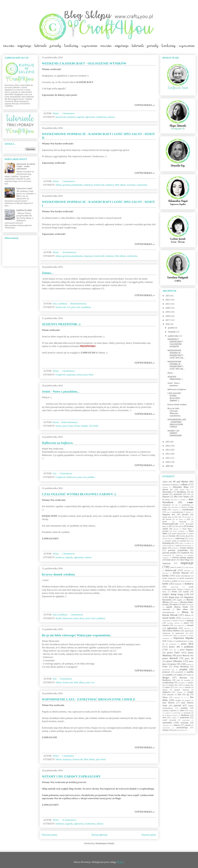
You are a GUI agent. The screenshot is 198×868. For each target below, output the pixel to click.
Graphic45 (61, 375)
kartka (166, 576)
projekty (183, 669)
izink (172, 567)
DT (170, 526)
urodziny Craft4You (170, 711)
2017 (168, 320)
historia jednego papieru (183, 558)
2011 (168, 458)
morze (175, 621)
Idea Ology (185, 560)
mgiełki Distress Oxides (177, 607)
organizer (183, 636)
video (182, 710)
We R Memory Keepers (170, 715)
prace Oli (189, 658)
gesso (165, 548)
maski (175, 605)
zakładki (188, 725)
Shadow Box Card (175, 685)
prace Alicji (187, 644)
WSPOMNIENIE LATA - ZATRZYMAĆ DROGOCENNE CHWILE (89, 699)
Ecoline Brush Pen (187, 536)
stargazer (180, 692)
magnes (179, 600)
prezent (189, 664)
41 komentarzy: (70, 820)
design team (167, 517)
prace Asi (82, 477)
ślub (179, 695)
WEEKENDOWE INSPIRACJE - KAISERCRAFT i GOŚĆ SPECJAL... (176, 354)
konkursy (71, 117)
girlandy (174, 548)
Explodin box (185, 541)
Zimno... (48, 273)
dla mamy (179, 519)
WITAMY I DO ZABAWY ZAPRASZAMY (71, 776)
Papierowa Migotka (183, 638)
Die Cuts (178, 517)
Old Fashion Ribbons (171, 631)
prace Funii (68, 426)
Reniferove (167, 680)
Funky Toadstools (168, 546)
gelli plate (188, 546)
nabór (182, 621)
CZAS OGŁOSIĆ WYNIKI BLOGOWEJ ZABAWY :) (79, 494)
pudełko (169, 675)
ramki (189, 675)
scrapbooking (168, 683)
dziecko (176, 529)
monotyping (166, 621)
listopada (172, 332)
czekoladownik (177, 512)
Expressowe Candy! (24, 188)
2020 (168, 308)
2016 (168, 324)
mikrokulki (166, 609)
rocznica (187, 680)
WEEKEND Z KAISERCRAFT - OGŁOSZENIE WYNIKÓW (84, 63)
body (175, 500)
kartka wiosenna (186, 581)
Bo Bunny (166, 500)
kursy (164, 592)
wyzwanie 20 (167, 725)
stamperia (166, 692)
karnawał (165, 573)
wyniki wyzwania (169, 720)
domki (59, 618)
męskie (191, 605)
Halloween (72, 477)
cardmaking (186, 505)
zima (175, 730)
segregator (181, 683)
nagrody (80, 117)
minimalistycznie (169, 612)
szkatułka (170, 695)
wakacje (168, 713)
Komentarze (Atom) (105, 843)
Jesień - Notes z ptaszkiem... (61, 391)
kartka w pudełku (171, 581)
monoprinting (186, 618)
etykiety (191, 538)
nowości (166, 625)
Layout (186, 592)
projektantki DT (168, 670)
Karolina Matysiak (181, 573)
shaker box (189, 685)
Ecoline (172, 536)
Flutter (181, 543)
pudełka (91, 477)
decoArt (185, 515)
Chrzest (184, 507)
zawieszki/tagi (182, 728)
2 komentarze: (69, 113)
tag (188, 695)
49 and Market (181, 482)
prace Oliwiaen (174, 661)
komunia (178, 584)
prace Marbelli (170, 658)
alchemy (165, 487)
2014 (168, 446)
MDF (184, 605)
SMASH (188, 687)
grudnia (171, 328)
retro (178, 680)
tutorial (177, 705)
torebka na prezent (183, 700)
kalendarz (187, 571)
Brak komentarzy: (79, 304)
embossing (180, 538)
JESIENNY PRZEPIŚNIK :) (61, 324)
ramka (180, 675)
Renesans (183, 678)
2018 (168, 316)
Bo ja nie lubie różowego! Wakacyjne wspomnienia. (76, 635)
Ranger (166, 678)
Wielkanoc (185, 715)
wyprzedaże (186, 720)
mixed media (169, 618)
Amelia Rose (185, 490)
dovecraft (183, 522)
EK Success (169, 538)
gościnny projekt (169, 553)
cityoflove (175, 510)
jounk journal (189, 567)
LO (69, 307)
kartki (165, 584)
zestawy (166, 730)
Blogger (120, 862)
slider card (178, 687)
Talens (165, 697)
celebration (174, 507)
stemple (84, 426)
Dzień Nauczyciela (179, 534)
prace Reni (89, 375)
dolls (188, 519)
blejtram (166, 497)
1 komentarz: (68, 756)
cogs (168, 512)
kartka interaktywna (183, 576)
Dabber (189, 512)
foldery (189, 543)
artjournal (178, 494)
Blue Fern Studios (182, 497)
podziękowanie (181, 641)
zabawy (111, 117)
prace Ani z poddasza (81, 307)
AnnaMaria (181, 492)
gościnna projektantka (73, 185)
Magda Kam (174, 597)
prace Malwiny (183, 656)
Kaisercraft (61, 117)
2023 (168, 296)
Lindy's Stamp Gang (173, 594)
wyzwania (167, 723)
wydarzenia (101, 117)
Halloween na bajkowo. (58, 443)
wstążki (174, 718)
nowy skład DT (179, 625)
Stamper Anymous (182, 690)
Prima (77, 426)
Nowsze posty (50, 835)
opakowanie (180, 633)
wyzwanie (185, 723)
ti (185, 697)
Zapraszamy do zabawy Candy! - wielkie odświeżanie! (26, 166)
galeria (179, 546)
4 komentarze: (69, 371)
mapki (175, 602)
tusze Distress (169, 703)
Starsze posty (149, 835)
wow (164, 718)
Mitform (188, 615)
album (59, 185)
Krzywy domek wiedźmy (59, 574)
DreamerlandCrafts (170, 524)
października (173, 336)
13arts (165, 482)
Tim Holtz (94, 426)
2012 (168, 454)
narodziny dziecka (173, 623)
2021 (168, 304)
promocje (166, 672)
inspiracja (167, 563)
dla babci (188, 517)
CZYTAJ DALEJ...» (145, 105)
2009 (168, 466)
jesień (179, 567)
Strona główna (100, 835)
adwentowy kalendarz (170, 485)
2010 (168, 462)
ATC (189, 494)
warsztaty (131, 185)
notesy (80, 375)
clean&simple (188, 510)
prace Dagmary (187, 650)
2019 (168, 312)
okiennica (187, 628)
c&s (176, 505)
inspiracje (88, 185)
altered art (167, 489)
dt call (178, 526)
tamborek (177, 697)
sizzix (167, 687)
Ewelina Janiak (171, 541)
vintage (191, 711)
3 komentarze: (69, 181)
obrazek (190, 625)
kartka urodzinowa (186, 578)
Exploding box (168, 543)
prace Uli (175, 664)
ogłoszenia (90, 117)
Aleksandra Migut (181, 487)
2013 (168, 450)
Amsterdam (167, 492)
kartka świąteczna (169, 578)
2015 (168, 442)
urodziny (184, 708)
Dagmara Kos (169, 515)
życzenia (182, 730)
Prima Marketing (181, 667)
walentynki (177, 713)
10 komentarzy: (70, 252)
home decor (79, 618)
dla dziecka (167, 519)
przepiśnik (179, 672)
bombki (183, 500)
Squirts (165, 690)
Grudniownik (167, 555)
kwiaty (175, 592)
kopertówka (175, 587)
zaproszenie (166, 728)
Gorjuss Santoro (187, 548)
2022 (168, 300)
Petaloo (170, 641)
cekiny (165, 507)
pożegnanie (173, 644)
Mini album (120, 185)
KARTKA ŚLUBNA (24, 210)
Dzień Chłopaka (179, 531)
